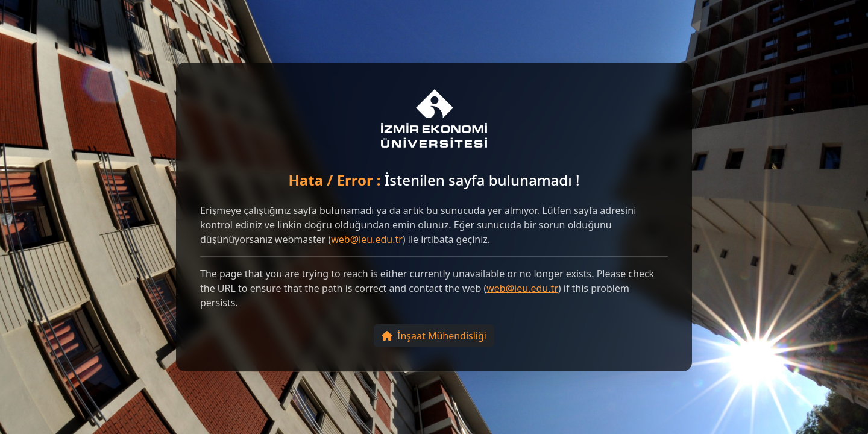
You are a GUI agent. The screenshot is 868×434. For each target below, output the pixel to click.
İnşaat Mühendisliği (434, 336)
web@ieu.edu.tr (367, 239)
